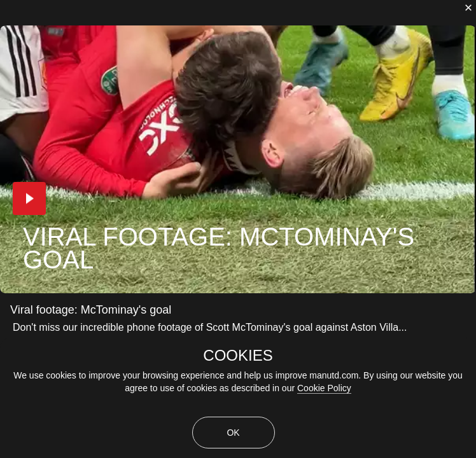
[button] (29, 198)
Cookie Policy (324, 388)
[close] (468, 8)
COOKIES (238, 356)
